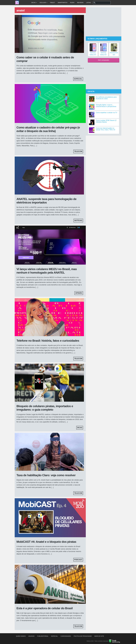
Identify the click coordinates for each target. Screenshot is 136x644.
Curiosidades (66, 636)
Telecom (78, 151)
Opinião (79, 293)
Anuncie (31, 636)
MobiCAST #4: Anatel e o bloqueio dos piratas (46, 542)
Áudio (72, 3)
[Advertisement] (104, 22)
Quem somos (21, 636)
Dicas (34, 3)
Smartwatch (63, 3)
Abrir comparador (104, 60)
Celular (43, 3)
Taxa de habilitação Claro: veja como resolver (46, 475)
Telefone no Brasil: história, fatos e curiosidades (48, 341)
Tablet (53, 3)
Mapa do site (99, 636)
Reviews (80, 3)
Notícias (78, 220)
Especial (78, 79)
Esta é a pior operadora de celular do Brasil (45, 608)
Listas (88, 3)
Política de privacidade (83, 636)
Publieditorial (43, 636)
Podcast (78, 560)
